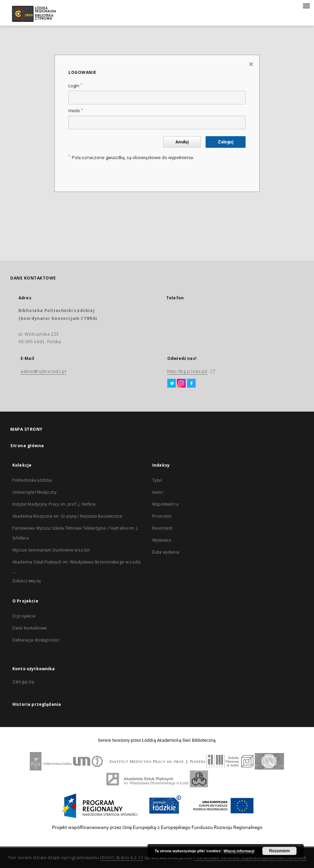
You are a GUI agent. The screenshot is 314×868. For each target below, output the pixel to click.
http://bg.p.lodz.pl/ (187, 371)
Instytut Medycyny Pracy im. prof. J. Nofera (54, 504)
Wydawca (162, 540)
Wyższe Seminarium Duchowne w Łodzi (51, 550)
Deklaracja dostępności (36, 640)
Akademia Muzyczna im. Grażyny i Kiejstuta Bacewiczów (67, 516)
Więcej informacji (239, 851)
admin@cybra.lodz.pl (43, 371)
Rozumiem (280, 851)
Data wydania (166, 552)
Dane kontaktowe (30, 628)
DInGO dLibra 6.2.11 (122, 858)
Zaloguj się (23, 682)
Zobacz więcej (27, 581)
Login (75, 86)
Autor (158, 492)
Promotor (162, 516)
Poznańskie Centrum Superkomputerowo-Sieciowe (250, 858)
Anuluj (182, 142)
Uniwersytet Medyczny (34, 492)
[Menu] (306, 5)
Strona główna (27, 446)
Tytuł (157, 480)
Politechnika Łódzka (32, 480)
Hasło (76, 111)
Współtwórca (165, 504)
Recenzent (162, 528)
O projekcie (24, 616)
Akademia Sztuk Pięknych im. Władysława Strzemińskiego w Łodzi (76, 562)
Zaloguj (226, 142)
